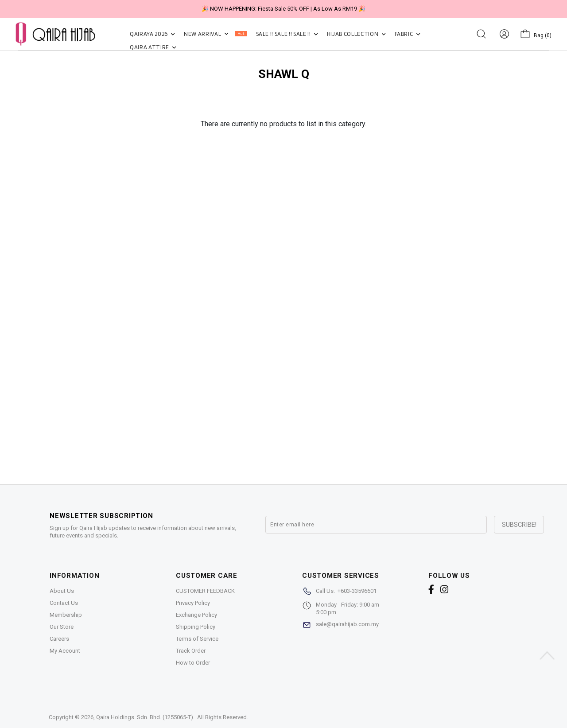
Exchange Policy (196, 615)
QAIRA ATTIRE (153, 47)
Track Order (191, 651)
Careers (59, 639)
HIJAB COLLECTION (356, 34)
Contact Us (64, 603)
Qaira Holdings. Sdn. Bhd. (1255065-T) (145, 717)
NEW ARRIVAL (215, 34)
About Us (62, 591)
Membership (66, 615)
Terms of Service (197, 639)
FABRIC (408, 34)
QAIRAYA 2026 (152, 34)
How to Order (193, 663)
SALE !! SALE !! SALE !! (287, 34)
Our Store (62, 627)
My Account (65, 651)
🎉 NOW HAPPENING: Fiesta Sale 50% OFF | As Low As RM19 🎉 (283, 9)
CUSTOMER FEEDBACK (205, 591)
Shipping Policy (196, 627)
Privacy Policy (193, 603)
